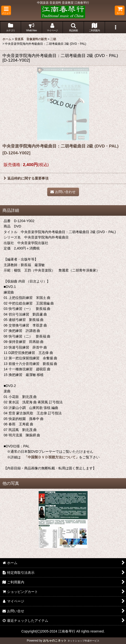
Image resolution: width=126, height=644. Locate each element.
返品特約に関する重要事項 (26, 178)
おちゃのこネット (55, 641)
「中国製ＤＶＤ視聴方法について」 (50, 457)
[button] (6, 10)
